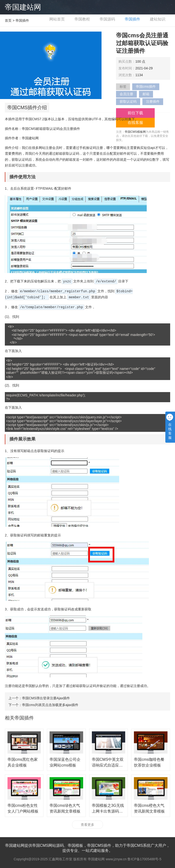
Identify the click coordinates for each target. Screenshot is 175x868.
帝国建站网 (23, 7)
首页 (8, 20)
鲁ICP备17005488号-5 (144, 859)
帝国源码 (107, 19)
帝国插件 (132, 19)
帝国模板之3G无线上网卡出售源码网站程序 (108, 811)
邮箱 (146, 94)
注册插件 (153, 101)
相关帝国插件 (19, 718)
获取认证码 (128, 101)
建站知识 (158, 19)
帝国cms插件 (146, 87)
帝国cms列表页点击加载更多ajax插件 (50, 705)
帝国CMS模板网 (135, 132)
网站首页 (57, 19)
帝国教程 (82, 19)
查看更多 (87, 825)
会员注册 (126, 94)
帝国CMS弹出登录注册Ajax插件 (46, 698)
